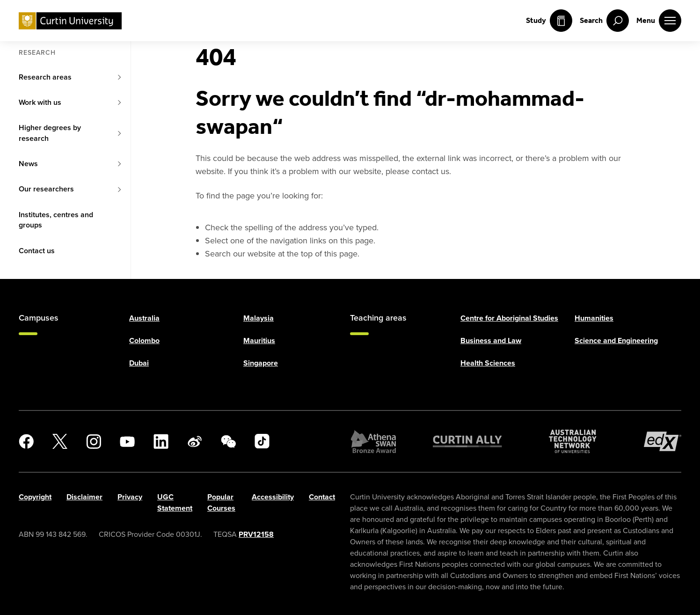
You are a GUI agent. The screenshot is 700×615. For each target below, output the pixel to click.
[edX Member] (663, 441)
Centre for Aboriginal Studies (509, 318)
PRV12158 (256, 534)
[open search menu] (604, 21)
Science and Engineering (616, 340)
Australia (144, 318)
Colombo (144, 340)
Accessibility (273, 497)
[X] (60, 441)
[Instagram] (94, 441)
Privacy (130, 497)
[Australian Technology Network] (573, 441)
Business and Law (491, 340)
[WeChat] (228, 441)
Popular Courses (221, 502)
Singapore (261, 363)
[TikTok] (262, 441)
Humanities (594, 318)
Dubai (139, 363)
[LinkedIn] (161, 441)
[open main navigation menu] (659, 21)
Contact (322, 497)
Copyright (35, 497)
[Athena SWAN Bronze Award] (373, 441)
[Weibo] (195, 441)
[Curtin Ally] (467, 441)
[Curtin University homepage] (70, 21)
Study (549, 21)
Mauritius (259, 340)
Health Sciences (488, 363)
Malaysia (259, 318)
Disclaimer (84, 497)
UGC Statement (175, 502)
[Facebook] (26, 441)
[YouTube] (127, 441)
